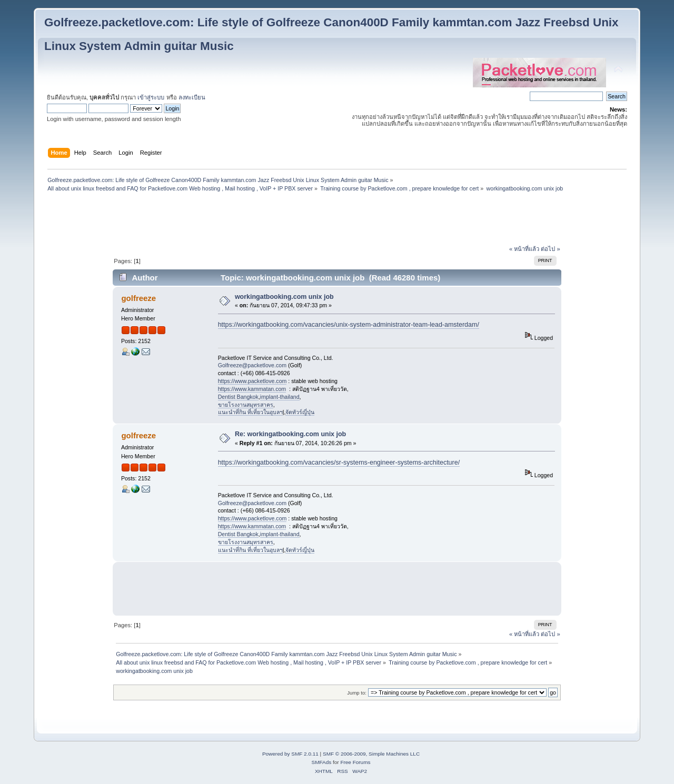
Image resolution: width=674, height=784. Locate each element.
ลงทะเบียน (192, 97)
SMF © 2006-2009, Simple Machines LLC (371, 754)
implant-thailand (280, 397)
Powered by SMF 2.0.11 (290, 754)
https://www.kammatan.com (252, 389)
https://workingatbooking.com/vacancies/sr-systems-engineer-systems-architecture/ (339, 463)
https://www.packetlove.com (252, 381)
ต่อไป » (550, 249)
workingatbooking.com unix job (284, 297)
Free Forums (355, 762)
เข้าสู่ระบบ (151, 97)
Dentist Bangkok (238, 397)
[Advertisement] (337, 220)
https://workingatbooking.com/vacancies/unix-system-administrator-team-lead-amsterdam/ (349, 325)
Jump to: (357, 693)
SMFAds (322, 762)
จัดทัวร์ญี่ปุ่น (300, 412)
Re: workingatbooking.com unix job (290, 434)
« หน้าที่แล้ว (524, 249)
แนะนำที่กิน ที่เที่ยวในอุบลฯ (250, 412)
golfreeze (138, 298)
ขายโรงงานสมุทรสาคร (246, 405)
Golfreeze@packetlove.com (252, 365)
